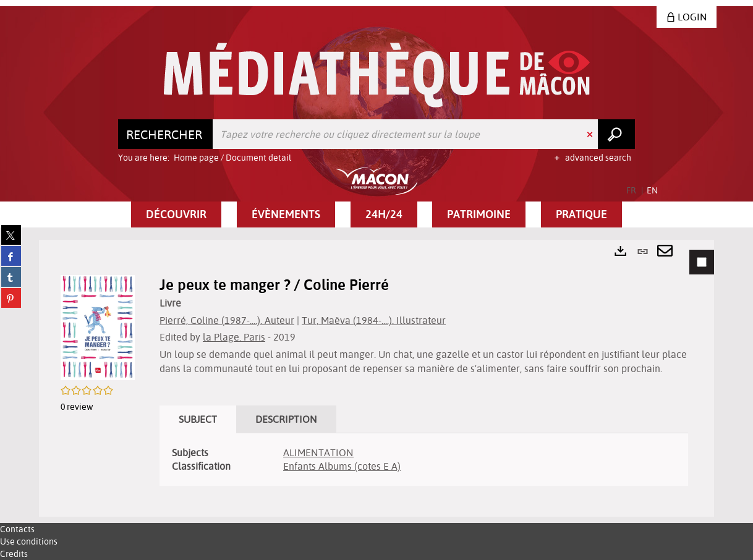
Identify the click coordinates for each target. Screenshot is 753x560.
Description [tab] (286, 419)
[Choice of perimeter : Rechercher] (166, 134)
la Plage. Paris (234, 337)
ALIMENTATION (318, 452)
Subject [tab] (198, 419)
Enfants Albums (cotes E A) (342, 466)
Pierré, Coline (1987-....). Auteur (227, 320)
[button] (176, 214)
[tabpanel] (376, 378)
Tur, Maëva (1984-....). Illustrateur (374, 320)
